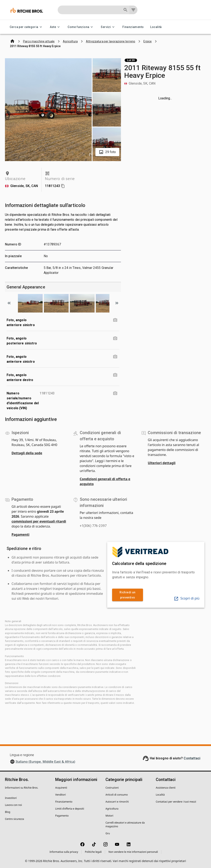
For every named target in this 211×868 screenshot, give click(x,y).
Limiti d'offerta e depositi (70, 809)
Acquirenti (61, 788)
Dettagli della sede (27, 453)
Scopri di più (187, 598)
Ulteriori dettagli (162, 463)
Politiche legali (93, 852)
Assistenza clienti (166, 788)
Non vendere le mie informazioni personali (133, 852)
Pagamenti (21, 535)
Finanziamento (133, 27)
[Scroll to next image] (117, 303)
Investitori (11, 798)
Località (156, 27)
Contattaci (192, 758)
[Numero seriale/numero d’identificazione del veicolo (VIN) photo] (115, 393)
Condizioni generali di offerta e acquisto (105, 481)
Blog (8, 812)
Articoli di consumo (117, 795)
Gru (108, 833)
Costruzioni (112, 788)
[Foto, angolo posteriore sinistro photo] (115, 338)
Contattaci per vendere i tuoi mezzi (176, 802)
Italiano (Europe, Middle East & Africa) (45, 762)
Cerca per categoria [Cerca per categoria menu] (26, 27)
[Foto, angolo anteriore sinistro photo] (115, 320)
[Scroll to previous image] (9, 303)
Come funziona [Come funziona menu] (81, 27)
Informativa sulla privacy (64, 852)
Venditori (60, 795)
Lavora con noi (13, 805)
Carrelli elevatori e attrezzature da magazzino (125, 824)
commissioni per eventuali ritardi (39, 521)
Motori (109, 816)
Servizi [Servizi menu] (108, 27)
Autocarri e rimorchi (117, 802)
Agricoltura (112, 809)
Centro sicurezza (15, 819)
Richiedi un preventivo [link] (128, 595)
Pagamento (62, 816)
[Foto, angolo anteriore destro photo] (115, 375)
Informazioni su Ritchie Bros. (22, 788)
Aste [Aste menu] (56, 27)
